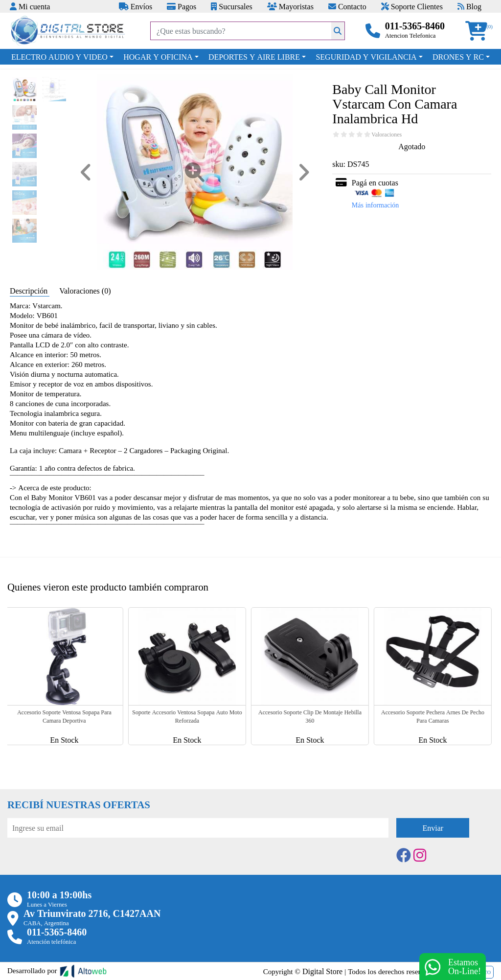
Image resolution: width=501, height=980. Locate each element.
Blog (469, 6)
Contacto (347, 6)
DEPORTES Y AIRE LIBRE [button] (254, 57)
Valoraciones (387, 135)
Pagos (182, 6)
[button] (479, 31)
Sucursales (231, 6)
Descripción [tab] (30, 291)
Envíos (136, 6)
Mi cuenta (30, 6)
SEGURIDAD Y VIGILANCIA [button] (366, 57)
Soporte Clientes (412, 6)
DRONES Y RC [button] (458, 57)
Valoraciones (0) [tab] (85, 291)
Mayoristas (290, 6)
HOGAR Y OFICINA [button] (158, 57)
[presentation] (82, 865)
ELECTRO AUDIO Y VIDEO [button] (59, 57)
